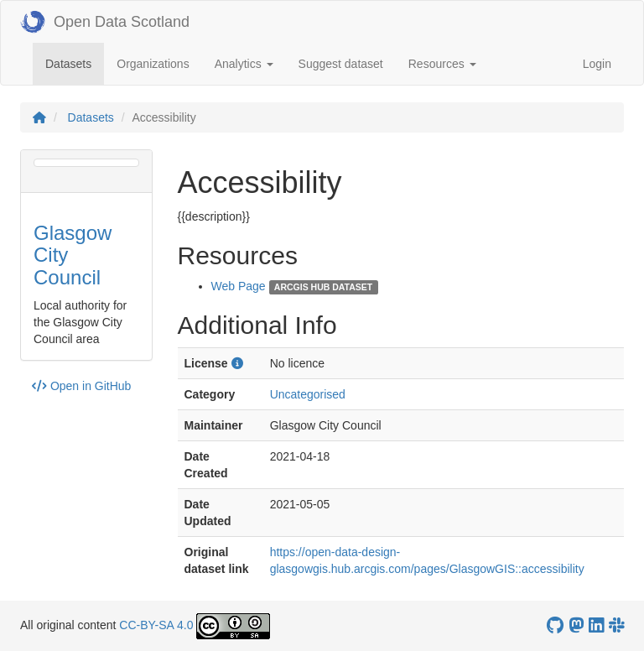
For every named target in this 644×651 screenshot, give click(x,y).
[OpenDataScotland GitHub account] (555, 625)
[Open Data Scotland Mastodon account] (576, 625)
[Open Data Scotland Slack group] (616, 625)
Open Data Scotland (105, 22)
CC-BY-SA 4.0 (156, 625)
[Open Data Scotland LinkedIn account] (596, 625)
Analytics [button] (244, 64)
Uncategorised (308, 394)
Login (597, 64)
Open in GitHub (81, 386)
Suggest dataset (341, 64)
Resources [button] (442, 64)
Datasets (75, 62)
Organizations (153, 64)
